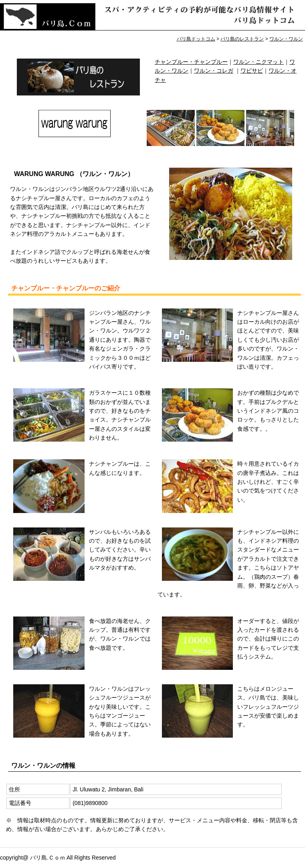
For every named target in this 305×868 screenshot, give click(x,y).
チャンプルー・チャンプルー (191, 62)
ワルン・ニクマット (259, 62)
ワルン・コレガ (214, 71)
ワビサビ (252, 71)
